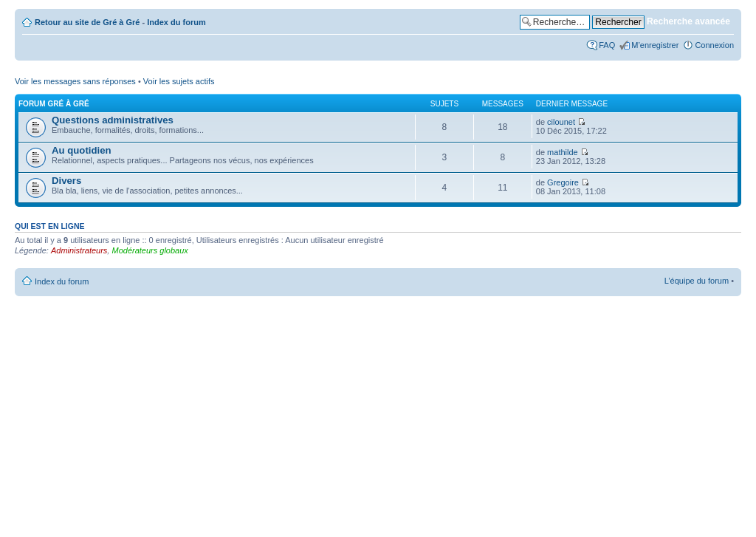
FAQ (607, 45)
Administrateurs (79, 250)
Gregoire (563, 182)
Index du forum (176, 22)
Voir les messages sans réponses (75, 81)
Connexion (714, 45)
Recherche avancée (688, 21)
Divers (66, 181)
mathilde (563, 152)
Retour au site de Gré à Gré (87, 22)
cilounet (561, 122)
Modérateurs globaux (150, 250)
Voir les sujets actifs (179, 81)
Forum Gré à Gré (54, 104)
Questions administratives (113, 120)
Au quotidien (82, 150)
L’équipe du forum (697, 281)
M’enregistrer (655, 45)
